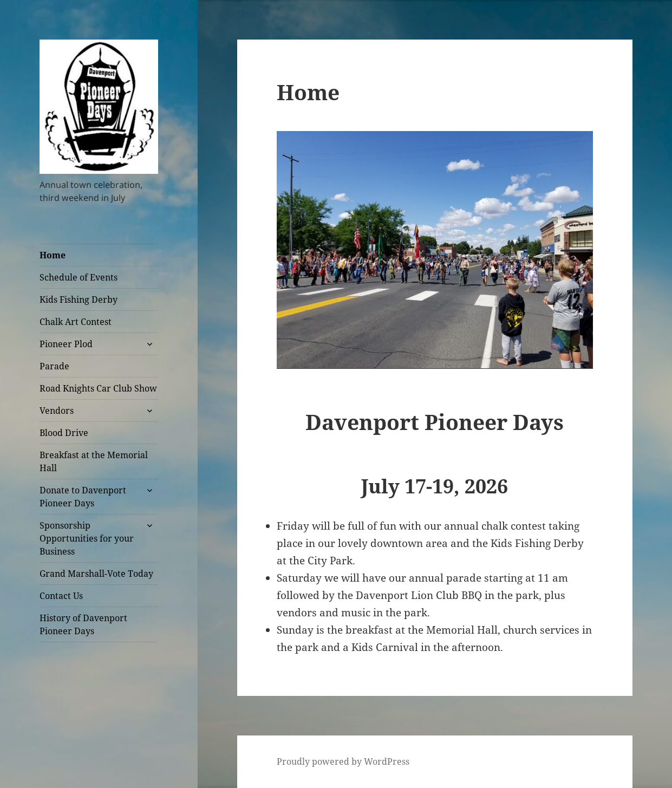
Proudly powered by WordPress (343, 761)
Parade (54, 366)
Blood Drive (64, 433)
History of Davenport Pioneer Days (83, 624)
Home (53, 255)
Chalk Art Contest (76, 322)
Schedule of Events (79, 277)
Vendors (57, 411)
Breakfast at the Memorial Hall (94, 461)
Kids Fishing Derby (79, 299)
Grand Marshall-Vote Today (96, 574)
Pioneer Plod (66, 344)
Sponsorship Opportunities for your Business (87, 538)
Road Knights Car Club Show (98, 388)
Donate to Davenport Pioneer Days (83, 497)
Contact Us (61, 596)
